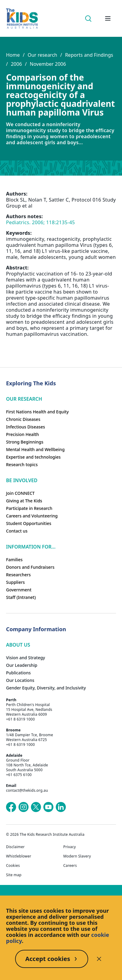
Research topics (22, 465)
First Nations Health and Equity (37, 412)
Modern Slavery (77, 856)
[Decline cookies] (99, 959)
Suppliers (15, 582)
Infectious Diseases (26, 427)
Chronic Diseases (23, 419)
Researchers (18, 575)
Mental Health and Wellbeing (35, 449)
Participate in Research (29, 508)
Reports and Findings (89, 55)
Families (14, 560)
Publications (18, 673)
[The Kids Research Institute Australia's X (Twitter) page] (36, 807)
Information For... (31, 547)
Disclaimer (15, 847)
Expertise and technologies (33, 457)
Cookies (13, 866)
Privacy (70, 847)
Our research (42, 55)
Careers (70, 866)
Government (19, 590)
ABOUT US (18, 645)
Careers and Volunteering (32, 516)
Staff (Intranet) (21, 597)
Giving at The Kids (24, 501)
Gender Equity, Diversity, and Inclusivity (46, 688)
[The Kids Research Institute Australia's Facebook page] (11, 807)
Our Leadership (22, 665)
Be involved (22, 480)
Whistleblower (19, 856)
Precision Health (22, 434)
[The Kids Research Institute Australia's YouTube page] (48, 807)
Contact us (17, 531)
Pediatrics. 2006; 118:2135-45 (40, 222)
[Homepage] (22, 19)
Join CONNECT (20, 493)
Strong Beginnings (25, 442)
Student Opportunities (29, 523)
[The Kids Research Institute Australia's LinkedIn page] (61, 807)
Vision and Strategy (26, 658)
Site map (14, 875)
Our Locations (20, 680)
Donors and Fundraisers (30, 567)
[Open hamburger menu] (108, 18)
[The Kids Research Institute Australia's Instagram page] (24, 807)
